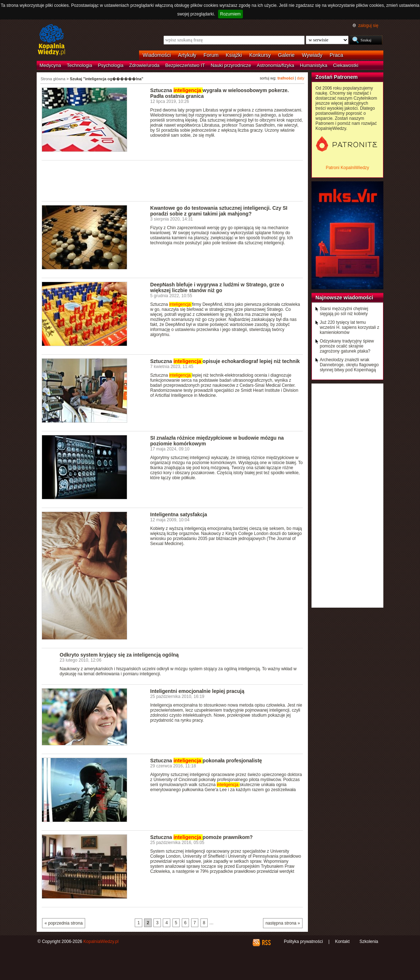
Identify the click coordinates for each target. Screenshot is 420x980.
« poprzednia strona (64, 923)
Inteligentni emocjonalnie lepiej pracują (197, 691)
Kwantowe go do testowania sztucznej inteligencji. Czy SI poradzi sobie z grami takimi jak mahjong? (219, 211)
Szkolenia (369, 942)
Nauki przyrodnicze (231, 65)
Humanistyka (314, 65)
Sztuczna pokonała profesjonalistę (206, 761)
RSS (266, 943)
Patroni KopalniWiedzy (348, 168)
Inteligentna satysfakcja (179, 514)
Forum (211, 55)
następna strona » (283, 923)
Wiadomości (157, 55)
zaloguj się (368, 26)
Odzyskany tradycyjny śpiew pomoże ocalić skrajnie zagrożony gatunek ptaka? (347, 346)
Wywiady (312, 55)
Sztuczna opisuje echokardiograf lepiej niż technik (225, 361)
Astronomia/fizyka (276, 65)
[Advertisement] (172, 180)
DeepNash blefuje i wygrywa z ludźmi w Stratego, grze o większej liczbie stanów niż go (217, 287)
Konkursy (260, 55)
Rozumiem (230, 14)
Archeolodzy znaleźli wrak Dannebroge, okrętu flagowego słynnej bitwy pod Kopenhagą (349, 365)
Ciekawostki (346, 65)
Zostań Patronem (337, 77)
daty (301, 78)
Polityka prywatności (303, 942)
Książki (234, 55)
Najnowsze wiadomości (344, 298)
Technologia (79, 65)
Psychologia (111, 65)
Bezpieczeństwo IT (185, 65)
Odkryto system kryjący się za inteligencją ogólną (119, 655)
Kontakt (342, 942)
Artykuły (187, 55)
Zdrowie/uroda (144, 65)
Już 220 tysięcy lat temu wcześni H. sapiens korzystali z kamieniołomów (349, 327)
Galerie (286, 55)
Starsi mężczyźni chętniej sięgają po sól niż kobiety (344, 311)
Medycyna (50, 65)
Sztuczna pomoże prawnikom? (201, 837)
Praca (337, 55)
